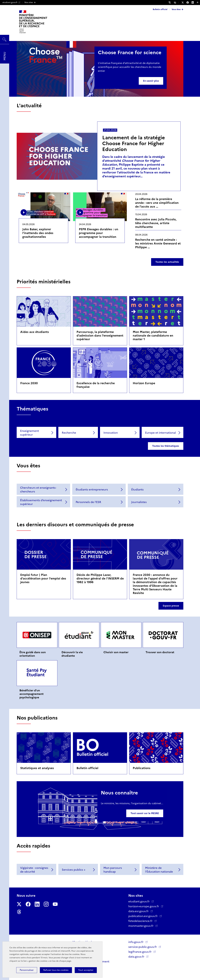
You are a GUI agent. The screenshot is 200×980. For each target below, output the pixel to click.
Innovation (111, 433)
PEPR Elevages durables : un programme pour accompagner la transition (99, 233)
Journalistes (139, 502)
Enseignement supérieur (30, 433)
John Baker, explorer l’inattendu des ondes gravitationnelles (38, 233)
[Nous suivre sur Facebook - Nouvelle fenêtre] (189, 3)
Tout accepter (86, 970)
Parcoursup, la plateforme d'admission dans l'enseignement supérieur (100, 336)
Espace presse (171, 606)
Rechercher (5, 38)
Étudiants (137, 490)
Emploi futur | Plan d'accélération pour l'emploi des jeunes (43, 578)
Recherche (69, 433)
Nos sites (29, 2)
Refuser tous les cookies (56, 970)
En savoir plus (151, 81)
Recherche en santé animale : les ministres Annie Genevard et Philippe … (158, 243)
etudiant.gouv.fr (11, 2)
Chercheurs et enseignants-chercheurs (38, 490)
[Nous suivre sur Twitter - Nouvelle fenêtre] (184, 3)
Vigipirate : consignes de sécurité (34, 870)
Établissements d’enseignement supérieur (41, 502)
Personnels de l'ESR (88, 502)
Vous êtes (176, 9)
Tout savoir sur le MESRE (145, 813)
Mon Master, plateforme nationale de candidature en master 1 (153, 336)
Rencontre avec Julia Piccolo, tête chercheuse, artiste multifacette (156, 223)
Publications (142, 768)
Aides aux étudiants (35, 332)
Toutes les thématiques (166, 446)
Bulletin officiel (160, 9)
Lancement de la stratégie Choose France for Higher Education (134, 143)
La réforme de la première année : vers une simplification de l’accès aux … (157, 203)
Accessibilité (175, 2)
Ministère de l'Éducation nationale (159, 870)
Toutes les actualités (167, 262)
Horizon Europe (144, 383)
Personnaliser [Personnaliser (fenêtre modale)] (27, 970)
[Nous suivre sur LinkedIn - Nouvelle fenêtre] (194, 3)
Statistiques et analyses (37, 768)
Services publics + (74, 870)
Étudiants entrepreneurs (92, 490)
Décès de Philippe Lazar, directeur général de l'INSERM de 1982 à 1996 (100, 578)
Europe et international (160, 433)
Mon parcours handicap (113, 870)
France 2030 (29, 383)
